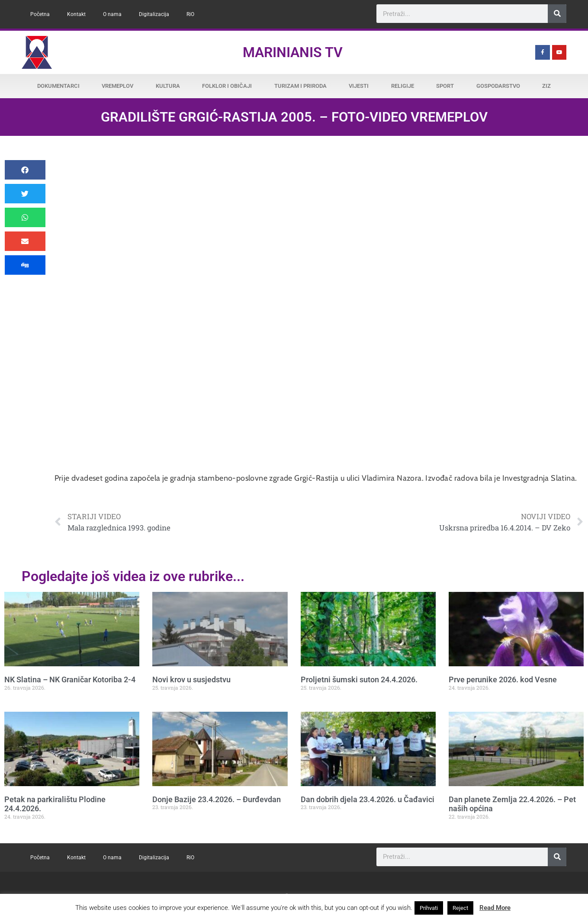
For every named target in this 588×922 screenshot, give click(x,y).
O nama (112, 14)
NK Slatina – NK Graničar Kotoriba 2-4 (70, 679)
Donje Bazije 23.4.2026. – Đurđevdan (217, 799)
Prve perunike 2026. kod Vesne (503, 679)
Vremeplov (117, 86)
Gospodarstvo (498, 86)
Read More (495, 908)
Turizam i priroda (300, 86)
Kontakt (76, 14)
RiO (190, 14)
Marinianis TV (293, 52)
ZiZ (546, 86)
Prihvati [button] (429, 908)
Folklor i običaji (227, 86)
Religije (403, 86)
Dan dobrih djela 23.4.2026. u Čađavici (368, 799)
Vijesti (359, 86)
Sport (445, 86)
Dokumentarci (58, 86)
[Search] (557, 14)
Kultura (168, 86)
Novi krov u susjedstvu (191, 679)
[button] (25, 170)
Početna (40, 14)
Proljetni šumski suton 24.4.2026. (359, 679)
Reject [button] (460, 908)
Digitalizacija (154, 14)
